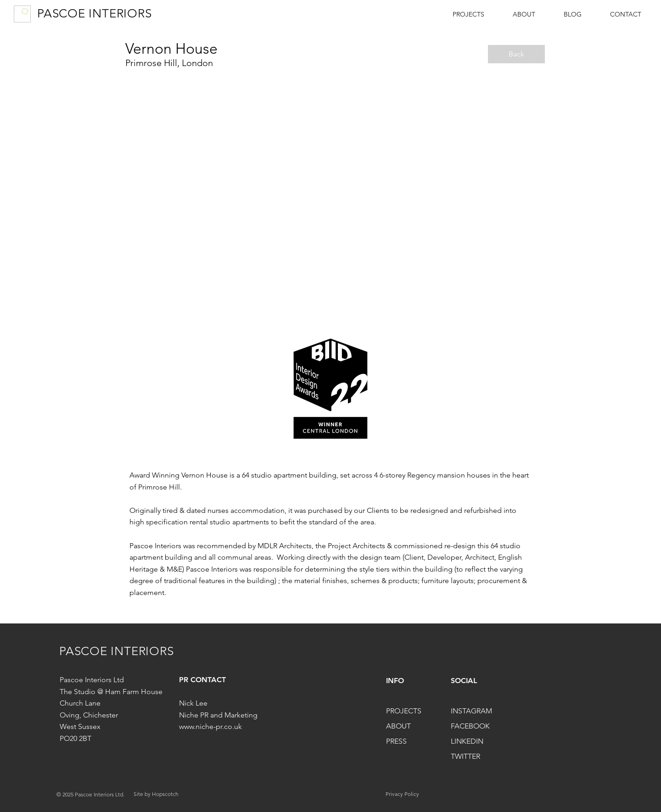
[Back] (516, 54)
